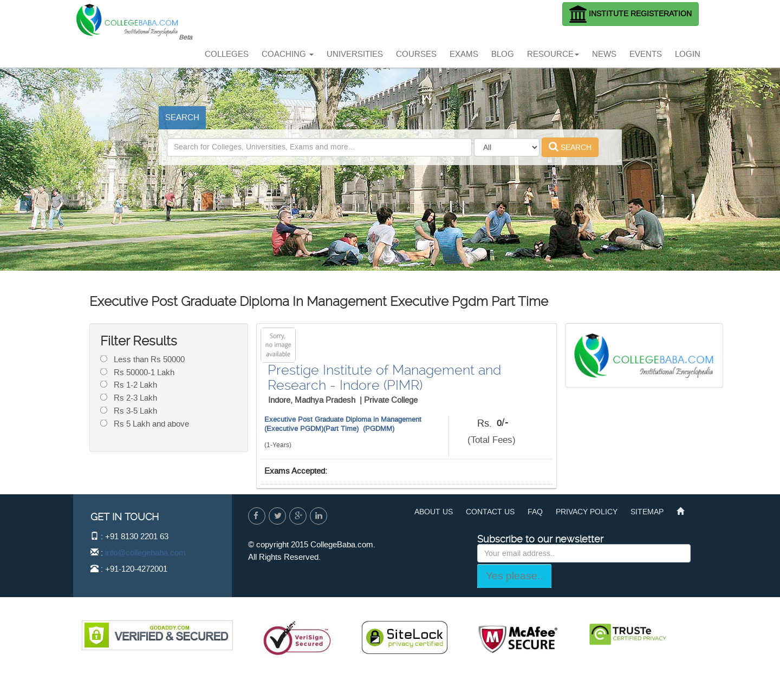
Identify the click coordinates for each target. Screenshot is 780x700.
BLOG (503, 54)
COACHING (288, 54)
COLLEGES (227, 54)
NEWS (604, 54)
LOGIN (688, 54)
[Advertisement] (392, 24)
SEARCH (182, 117)
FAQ (535, 512)
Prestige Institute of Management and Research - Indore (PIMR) (384, 378)
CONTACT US (490, 512)
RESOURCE (553, 54)
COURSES (416, 54)
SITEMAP (647, 512)
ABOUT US (434, 512)
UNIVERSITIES (355, 54)
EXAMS (464, 54)
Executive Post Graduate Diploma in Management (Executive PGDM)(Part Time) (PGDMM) (343, 424)
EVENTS (646, 54)
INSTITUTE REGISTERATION (630, 14)
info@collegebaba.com (145, 553)
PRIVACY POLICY (587, 512)
